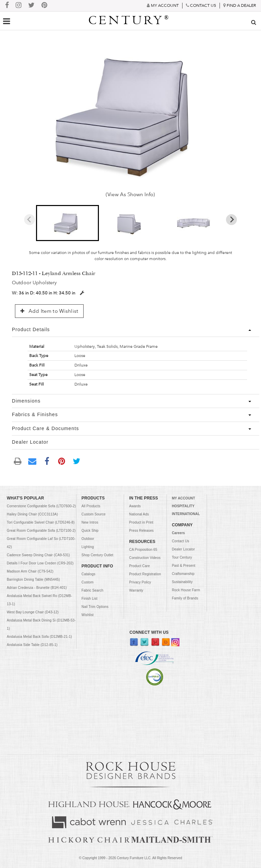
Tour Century (182, 557)
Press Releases (141, 531)
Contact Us (181, 541)
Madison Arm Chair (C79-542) (30, 571)
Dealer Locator (184, 549)
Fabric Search (92, 590)
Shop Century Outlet (98, 555)
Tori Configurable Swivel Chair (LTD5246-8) (41, 522)
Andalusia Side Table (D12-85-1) (32, 645)
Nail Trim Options (95, 607)
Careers (178, 533)
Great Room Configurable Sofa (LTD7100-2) (41, 531)
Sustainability (182, 582)
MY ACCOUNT (184, 498)
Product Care (140, 566)
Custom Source (94, 514)
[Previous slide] (30, 220)
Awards (135, 506)
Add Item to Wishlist (49, 311)
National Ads (139, 514)
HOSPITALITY (183, 506)
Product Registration (145, 574)
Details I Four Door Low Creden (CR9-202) (40, 563)
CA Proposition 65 (143, 550)
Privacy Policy (140, 582)
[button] (68, 223)
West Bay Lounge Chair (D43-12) (33, 612)
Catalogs (89, 574)
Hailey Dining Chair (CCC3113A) (32, 514)
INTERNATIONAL (186, 514)
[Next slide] (231, 220)
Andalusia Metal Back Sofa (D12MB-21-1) (39, 637)
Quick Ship (90, 531)
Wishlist (88, 615)
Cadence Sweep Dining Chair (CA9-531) (38, 555)
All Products (91, 506)
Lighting (88, 547)
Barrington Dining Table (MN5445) (33, 580)
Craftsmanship (183, 574)
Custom (88, 582)
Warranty (136, 590)
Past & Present (184, 566)
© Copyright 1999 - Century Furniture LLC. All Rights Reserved (130, 858)
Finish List (90, 599)
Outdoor (88, 539)
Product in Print (141, 522)
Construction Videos (145, 558)
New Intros (90, 522)
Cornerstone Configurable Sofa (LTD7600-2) (41, 506)
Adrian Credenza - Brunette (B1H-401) (37, 588)
